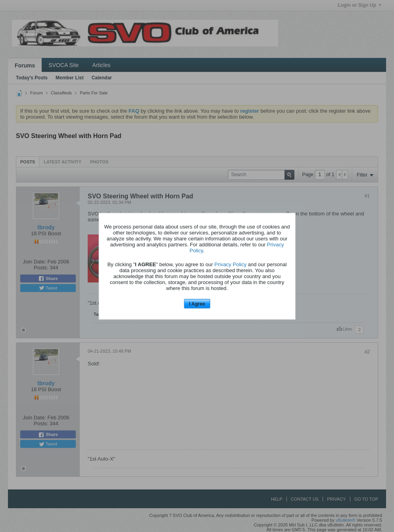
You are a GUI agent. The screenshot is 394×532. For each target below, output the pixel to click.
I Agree (197, 304)
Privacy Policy (230, 264)
